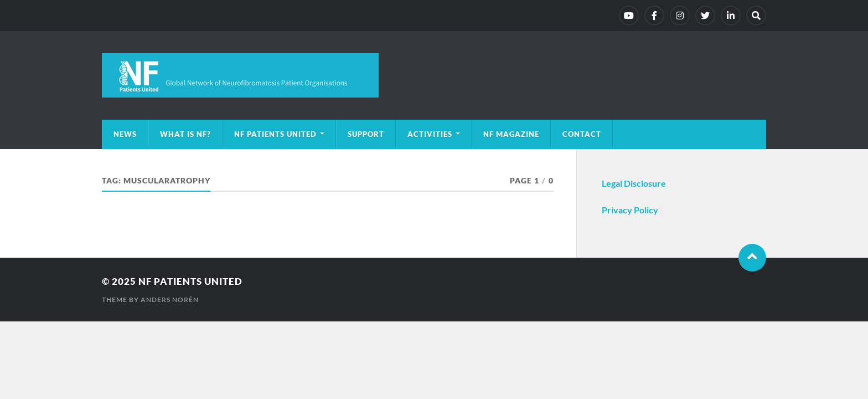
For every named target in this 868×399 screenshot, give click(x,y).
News (125, 134)
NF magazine (511, 134)
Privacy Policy (630, 210)
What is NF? (185, 134)
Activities (430, 134)
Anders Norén (170, 300)
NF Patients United (275, 134)
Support (366, 134)
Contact (582, 134)
